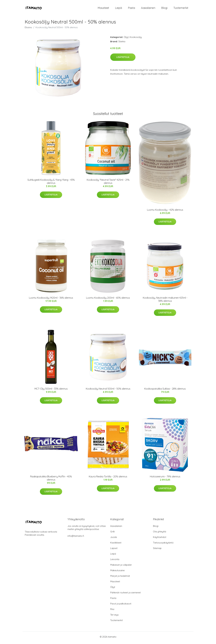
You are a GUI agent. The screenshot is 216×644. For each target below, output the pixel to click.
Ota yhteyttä (160, 534)
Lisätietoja (123, 59)
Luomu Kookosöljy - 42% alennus (165, 212)
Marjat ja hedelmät (120, 578)
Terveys (114, 617)
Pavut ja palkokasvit (121, 606)
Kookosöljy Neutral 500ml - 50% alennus (108, 391)
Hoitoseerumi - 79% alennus (165, 479)
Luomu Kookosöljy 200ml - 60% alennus (108, 300)
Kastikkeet (116, 545)
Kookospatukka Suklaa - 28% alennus (165, 391)
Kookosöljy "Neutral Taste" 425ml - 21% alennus (108, 183)
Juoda (114, 539)
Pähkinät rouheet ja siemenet (125, 595)
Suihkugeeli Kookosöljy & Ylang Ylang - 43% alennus (51, 183)
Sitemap (157, 550)
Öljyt (126, 39)
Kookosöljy (136, 39)
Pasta (131, 9)
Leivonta (115, 561)
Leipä (118, 9)
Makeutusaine (117, 572)
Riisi (112, 611)
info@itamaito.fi (76, 538)
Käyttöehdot (160, 539)
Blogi (164, 9)
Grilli (112, 534)
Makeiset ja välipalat (121, 567)
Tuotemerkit (181, 9)
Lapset (114, 550)
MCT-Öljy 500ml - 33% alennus (51, 391)
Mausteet (103, 9)
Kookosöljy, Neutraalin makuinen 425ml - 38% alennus (165, 301)
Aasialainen (148, 9)
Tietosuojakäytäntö (163, 545)
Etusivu (28, 29)
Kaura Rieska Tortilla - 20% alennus (108, 479)
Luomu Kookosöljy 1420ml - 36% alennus (51, 300)
